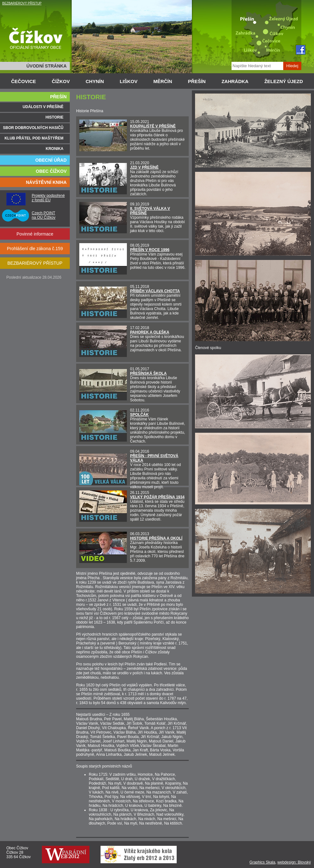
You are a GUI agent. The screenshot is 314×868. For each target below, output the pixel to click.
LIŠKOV (129, 81)
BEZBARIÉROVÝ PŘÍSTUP (22, 3)
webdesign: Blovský (294, 862)
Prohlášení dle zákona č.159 (35, 249)
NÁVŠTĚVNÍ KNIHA (46, 182)
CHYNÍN (95, 81)
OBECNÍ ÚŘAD (51, 160)
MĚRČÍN (163, 81)
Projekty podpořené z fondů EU (48, 198)
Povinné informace (35, 234)
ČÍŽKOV (61, 81)
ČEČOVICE (23, 81)
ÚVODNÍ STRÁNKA (46, 66)
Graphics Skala (262, 862)
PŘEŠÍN (197, 81)
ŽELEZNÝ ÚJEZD (284, 81)
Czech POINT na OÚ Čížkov (44, 215)
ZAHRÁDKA (235, 81)
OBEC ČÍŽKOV (51, 171)
